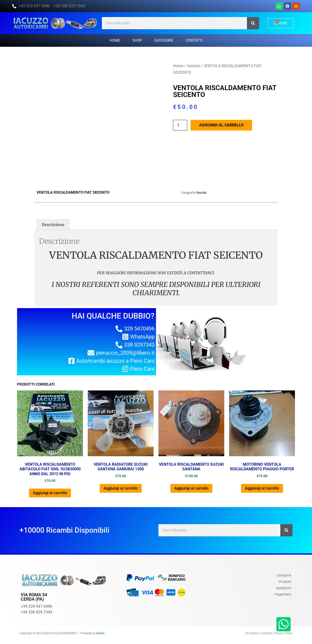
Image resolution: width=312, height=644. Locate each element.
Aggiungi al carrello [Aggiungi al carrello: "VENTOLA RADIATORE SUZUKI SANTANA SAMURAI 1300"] (121, 488)
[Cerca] (253, 23)
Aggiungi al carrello (221, 125)
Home (115, 40)
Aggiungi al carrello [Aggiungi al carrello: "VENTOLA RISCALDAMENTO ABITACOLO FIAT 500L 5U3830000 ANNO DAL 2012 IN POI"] (50, 493)
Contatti (194, 40)
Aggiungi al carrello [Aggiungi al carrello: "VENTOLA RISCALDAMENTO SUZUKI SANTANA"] (191, 488)
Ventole (193, 66)
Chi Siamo (252, 633)
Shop (137, 40)
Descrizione (53, 225)
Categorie (164, 40)
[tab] (53, 225)
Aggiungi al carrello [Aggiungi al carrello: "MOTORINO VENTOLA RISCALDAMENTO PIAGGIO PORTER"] (262, 488)
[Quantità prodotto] (180, 125)
